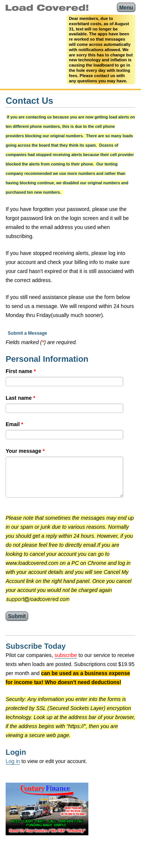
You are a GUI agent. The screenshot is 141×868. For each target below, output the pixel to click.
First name (21, 371)
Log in (13, 761)
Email (14, 424)
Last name (20, 398)
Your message (25, 451)
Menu (126, 7)
